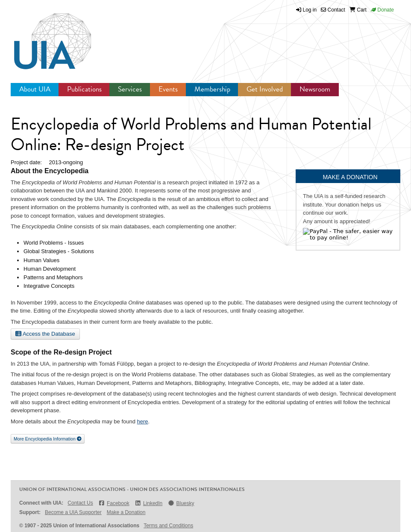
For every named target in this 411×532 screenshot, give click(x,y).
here (143, 421)
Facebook (114, 503)
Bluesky (181, 503)
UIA (43, 36)
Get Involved (265, 89)
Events (168, 89)
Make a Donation (126, 512)
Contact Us (80, 503)
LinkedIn (149, 503)
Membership (212, 89)
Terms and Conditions (168, 526)
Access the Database (45, 334)
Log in (310, 10)
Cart (358, 10)
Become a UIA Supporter (73, 512)
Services (130, 89)
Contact (333, 10)
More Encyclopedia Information (48, 439)
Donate (382, 10)
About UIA (35, 89)
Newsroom (315, 89)
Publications (84, 89)
